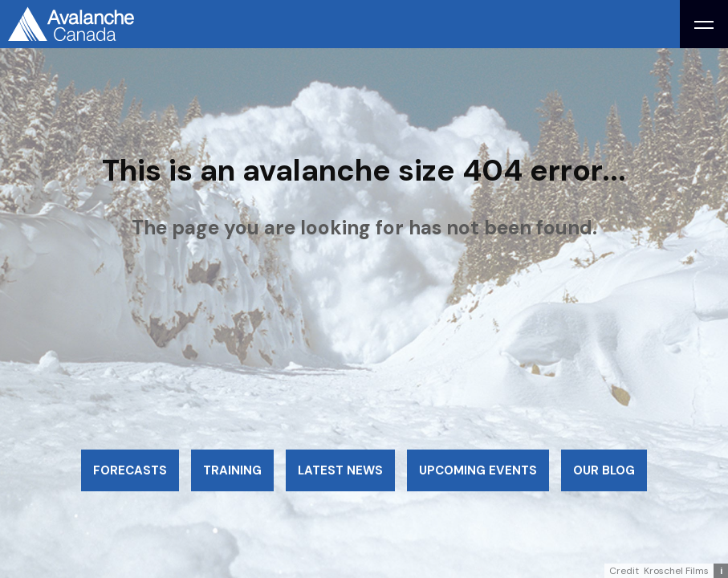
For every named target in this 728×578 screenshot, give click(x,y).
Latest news (340, 470)
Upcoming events (478, 470)
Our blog (604, 470)
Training (232, 470)
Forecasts (130, 470)
